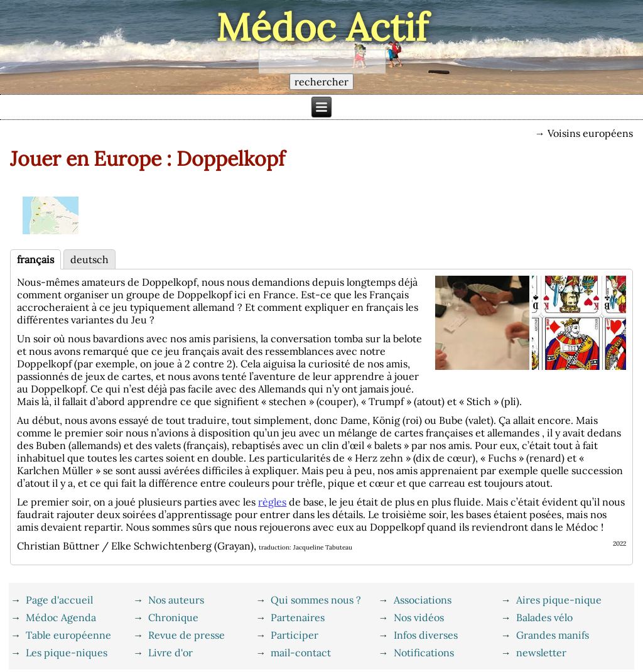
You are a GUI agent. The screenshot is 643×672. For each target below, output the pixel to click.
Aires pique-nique (559, 600)
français (35, 259)
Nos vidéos (419, 617)
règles (272, 502)
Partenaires (298, 617)
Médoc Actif (322, 27)
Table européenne (68, 635)
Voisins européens (590, 133)
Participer (294, 635)
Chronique (173, 617)
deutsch (89, 259)
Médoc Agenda (61, 617)
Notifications (424, 653)
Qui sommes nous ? (316, 600)
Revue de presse (186, 635)
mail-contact (301, 653)
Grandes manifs (553, 635)
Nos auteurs (176, 600)
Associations (423, 600)
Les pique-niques (67, 653)
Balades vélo (544, 617)
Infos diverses (426, 635)
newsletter (541, 653)
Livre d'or (170, 653)
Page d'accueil (59, 600)
